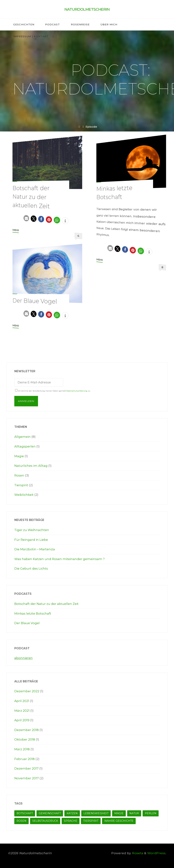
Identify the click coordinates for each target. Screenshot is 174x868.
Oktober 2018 (25, 738)
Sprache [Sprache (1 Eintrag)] (71, 820)
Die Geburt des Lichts (31, 568)
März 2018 (22, 748)
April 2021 (22, 700)
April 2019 (22, 719)
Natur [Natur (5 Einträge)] (134, 812)
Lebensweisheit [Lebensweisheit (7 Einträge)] (96, 812)
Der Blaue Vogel (35, 301)
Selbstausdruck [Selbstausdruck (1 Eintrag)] (45, 820)
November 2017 (27, 777)
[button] (26, 218)
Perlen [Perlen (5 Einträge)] (151, 812)
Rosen (19, 475)
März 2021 (22, 710)
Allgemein (23, 437)
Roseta (137, 852)
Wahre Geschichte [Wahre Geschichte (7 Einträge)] (119, 820)
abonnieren (24, 657)
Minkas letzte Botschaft (33, 613)
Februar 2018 (25, 758)
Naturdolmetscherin (87, 9)
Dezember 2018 (27, 729)
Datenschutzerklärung (77, 391)
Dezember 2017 (27, 767)
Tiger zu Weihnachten (32, 530)
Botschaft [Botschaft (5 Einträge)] (25, 812)
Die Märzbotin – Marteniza (35, 549)
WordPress (156, 852)
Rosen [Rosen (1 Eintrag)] (21, 820)
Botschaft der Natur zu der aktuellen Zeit (32, 197)
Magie (19, 456)
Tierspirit (21, 485)
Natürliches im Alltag (31, 466)
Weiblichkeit (24, 495)
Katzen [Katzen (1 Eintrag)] (72, 812)
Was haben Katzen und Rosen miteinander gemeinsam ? (60, 558)
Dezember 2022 (27, 691)
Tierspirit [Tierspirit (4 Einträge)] (91, 820)
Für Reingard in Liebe (31, 539)
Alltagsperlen (25, 446)
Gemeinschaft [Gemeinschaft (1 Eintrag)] (50, 812)
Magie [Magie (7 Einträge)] (119, 812)
